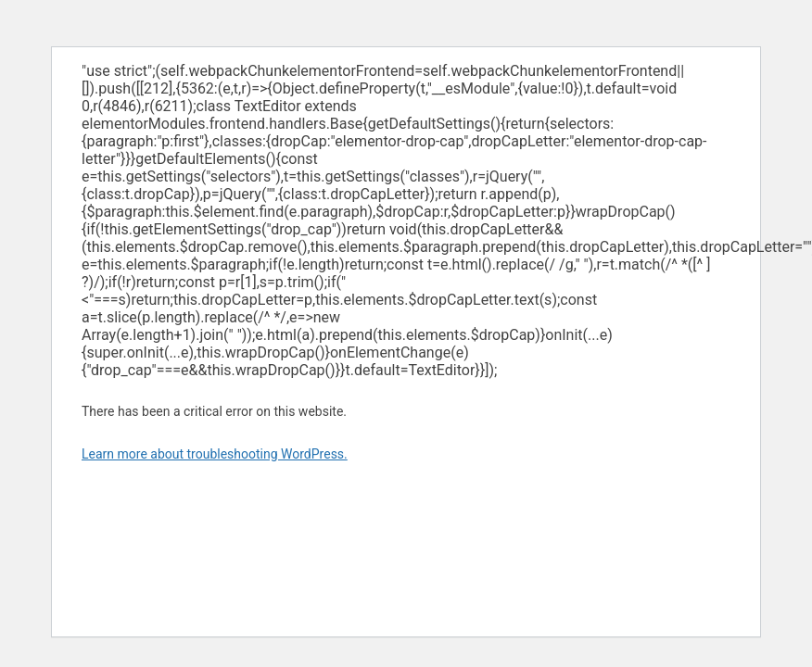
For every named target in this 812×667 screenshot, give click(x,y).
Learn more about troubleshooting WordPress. (215, 454)
